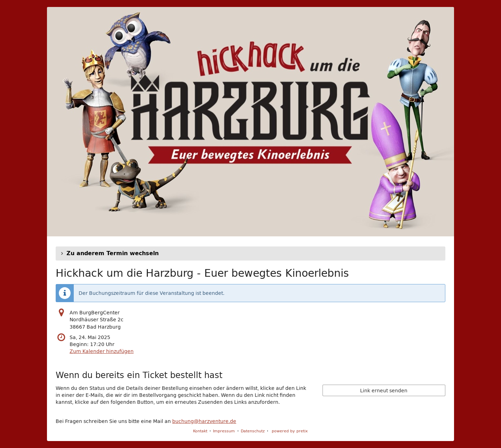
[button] (250, 253)
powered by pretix (290, 431)
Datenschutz (253, 431)
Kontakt (200, 431)
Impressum (224, 431)
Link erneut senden (384, 391)
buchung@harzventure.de (204, 421)
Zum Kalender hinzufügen (102, 351)
